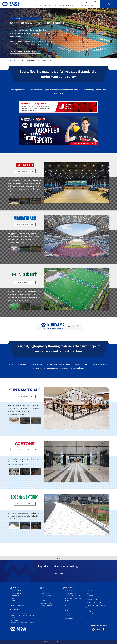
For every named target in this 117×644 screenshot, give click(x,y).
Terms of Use (90, 614)
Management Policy (69, 591)
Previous (43, 182)
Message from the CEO (17, 591)
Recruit (88, 623)
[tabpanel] (77, 182)
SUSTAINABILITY (80, 5)
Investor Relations (68, 587)
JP (107, 4)
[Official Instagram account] (93, 630)
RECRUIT (91, 5)
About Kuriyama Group (17, 593)
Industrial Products (47, 593)
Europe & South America (47, 606)
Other (44, 600)
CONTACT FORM (57, 573)
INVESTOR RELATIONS (66, 5)
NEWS (84, 2)
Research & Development (18, 605)
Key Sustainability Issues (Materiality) (20, 613)
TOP (10, 60)
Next (110, 182)
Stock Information (69, 613)
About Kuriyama (15, 587)
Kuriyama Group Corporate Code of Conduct (23, 623)
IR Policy (67, 605)
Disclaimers (90, 596)
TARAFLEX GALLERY (92, 602)
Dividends (67, 615)
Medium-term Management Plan (73, 596)
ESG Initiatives (15, 620)
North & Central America (47, 603)
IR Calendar (90, 591)
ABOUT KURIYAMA (41, 5)
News (88, 620)
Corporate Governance (71, 603)
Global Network (15, 596)
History (13, 598)
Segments (16, 60)
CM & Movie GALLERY (92, 599)
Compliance (14, 600)
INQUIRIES (90, 2)
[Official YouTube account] (98, 630)
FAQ (88, 593)
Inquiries (89, 617)
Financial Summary (68, 618)
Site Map (89, 611)
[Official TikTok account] (103, 630)
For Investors (67, 608)
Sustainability (14, 609)
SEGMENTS (53, 5)
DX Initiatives (14, 603)
